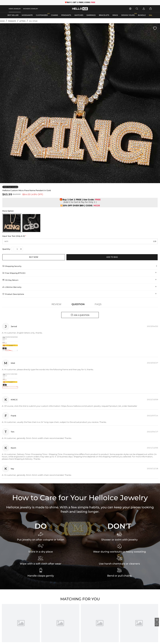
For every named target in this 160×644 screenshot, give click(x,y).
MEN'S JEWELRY (15, 9)
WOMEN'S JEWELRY (31, 9)
